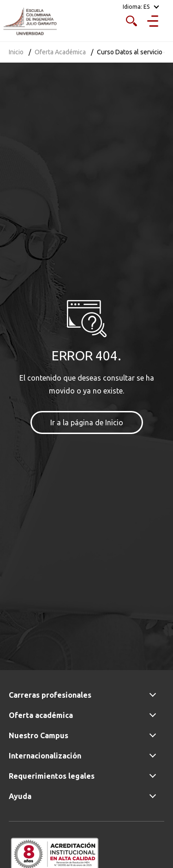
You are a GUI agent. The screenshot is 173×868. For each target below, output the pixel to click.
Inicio (16, 52)
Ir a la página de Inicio (87, 422)
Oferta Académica (60, 52)
